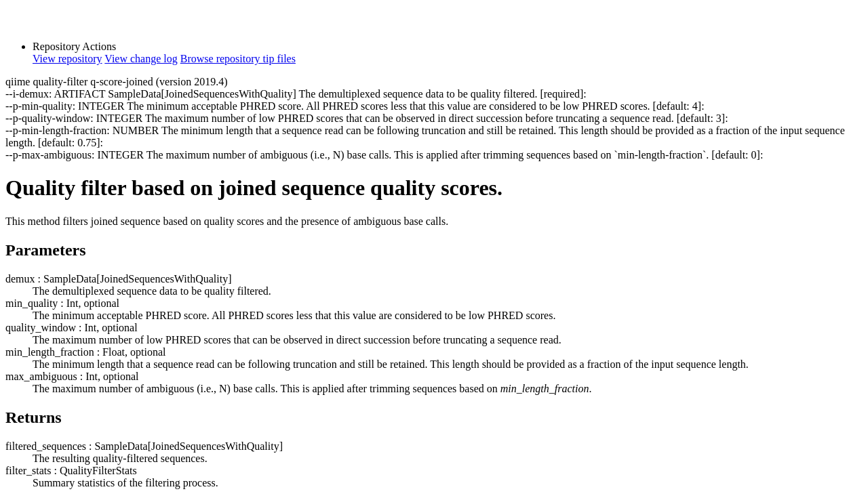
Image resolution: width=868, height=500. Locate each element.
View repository (67, 59)
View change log (141, 59)
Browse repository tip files (238, 59)
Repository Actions (74, 46)
